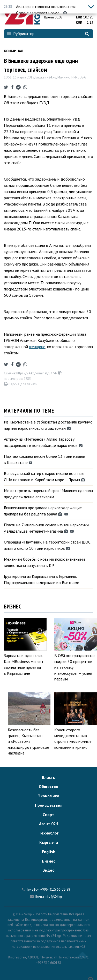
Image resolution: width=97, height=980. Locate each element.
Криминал (14, 51)
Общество (48, 786)
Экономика (49, 796)
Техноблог (49, 833)
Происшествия (49, 805)
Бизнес (48, 861)
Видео (48, 870)
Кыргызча (49, 842)
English (49, 852)
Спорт (48, 815)
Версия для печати (21, 384)
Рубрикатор (21, 34)
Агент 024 (49, 824)
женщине (37, 347)
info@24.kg (53, 896)
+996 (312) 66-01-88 (55, 889)
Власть (49, 777)
